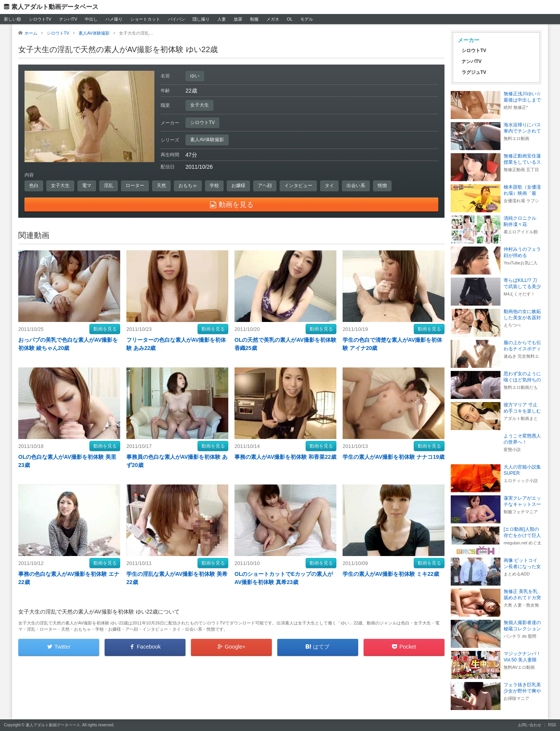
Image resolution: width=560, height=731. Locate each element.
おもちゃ (188, 185)
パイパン (177, 19)
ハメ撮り (114, 19)
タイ (329, 185)
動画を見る (105, 329)
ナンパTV (68, 19)
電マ (87, 185)
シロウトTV (40, 19)
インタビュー (298, 185)
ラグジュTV (474, 72)
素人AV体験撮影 (207, 140)
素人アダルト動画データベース (55, 7)
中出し (91, 19)
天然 (161, 185)
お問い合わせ (530, 725)
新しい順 (12, 19)
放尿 (238, 19)
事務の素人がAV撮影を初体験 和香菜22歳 (285, 457)
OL (290, 19)
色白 (34, 185)
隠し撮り (201, 19)
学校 (214, 185)
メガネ (273, 19)
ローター (135, 185)
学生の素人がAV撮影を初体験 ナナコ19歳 (394, 457)
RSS (552, 725)
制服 (254, 19)
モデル (307, 19)
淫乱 (108, 185)
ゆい (195, 76)
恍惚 (382, 185)
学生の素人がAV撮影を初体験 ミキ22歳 (391, 574)
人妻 (222, 19)
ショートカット (145, 19)
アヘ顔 (265, 185)
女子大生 (199, 105)
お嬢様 (238, 185)
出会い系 (356, 185)
